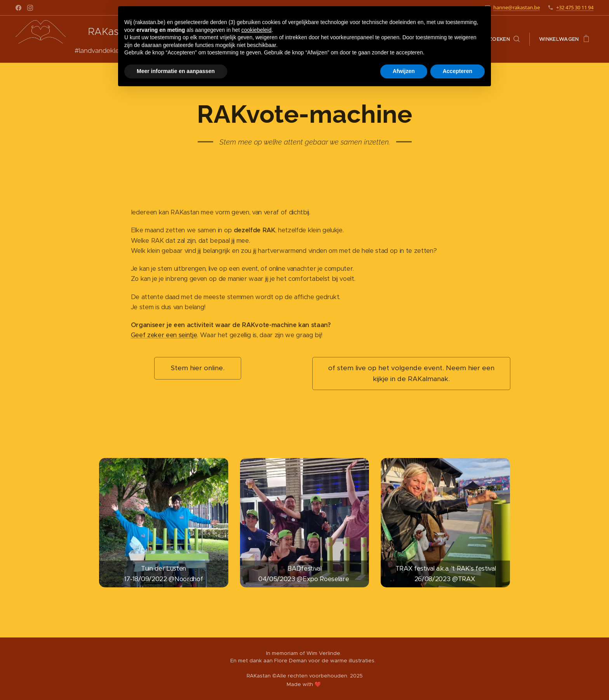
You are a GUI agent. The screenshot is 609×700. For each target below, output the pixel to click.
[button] (504, 39)
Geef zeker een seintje (164, 335)
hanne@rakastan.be (517, 7)
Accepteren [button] (458, 71)
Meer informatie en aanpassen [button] (176, 71)
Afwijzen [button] (404, 71)
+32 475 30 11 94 (575, 7)
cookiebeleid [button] (256, 30)
